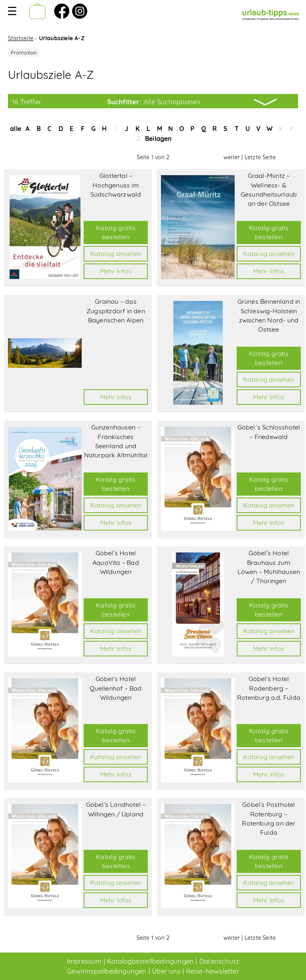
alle (16, 129)
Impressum (84, 961)
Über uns (166, 971)
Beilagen (159, 139)
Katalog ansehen (116, 254)
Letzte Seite (260, 157)
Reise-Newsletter (213, 971)
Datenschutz (219, 961)
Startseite (21, 38)
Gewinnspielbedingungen (107, 971)
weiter (232, 157)
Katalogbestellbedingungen (150, 961)
